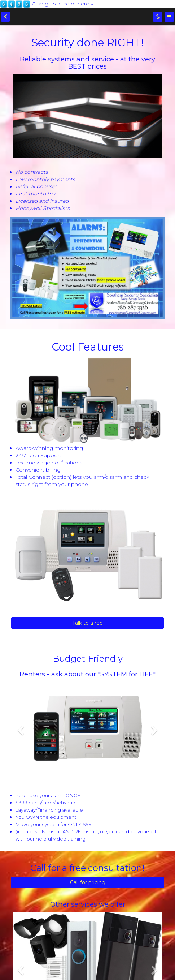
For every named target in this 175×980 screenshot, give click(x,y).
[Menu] (169, 17)
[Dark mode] (158, 17)
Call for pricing (88, 882)
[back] (5, 17)
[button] (20, 752)
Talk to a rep (87, 623)
